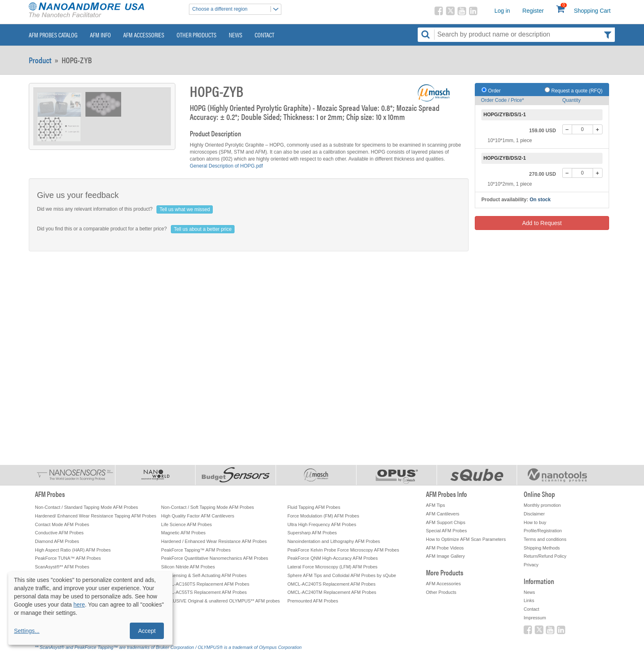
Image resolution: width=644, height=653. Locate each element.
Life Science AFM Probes (186, 524)
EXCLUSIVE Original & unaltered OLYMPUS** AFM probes (220, 601)
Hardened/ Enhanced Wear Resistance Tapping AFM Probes (96, 516)
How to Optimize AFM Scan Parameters (466, 539)
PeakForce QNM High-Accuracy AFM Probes (333, 558)
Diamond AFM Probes (57, 541)
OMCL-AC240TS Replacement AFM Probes (332, 584)
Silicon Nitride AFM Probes (188, 567)
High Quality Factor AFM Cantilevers (198, 516)
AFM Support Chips (446, 522)
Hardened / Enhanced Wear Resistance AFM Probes (214, 541)
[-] (567, 129)
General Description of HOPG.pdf (226, 166)
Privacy (531, 565)
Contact (264, 35)
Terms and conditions (545, 539)
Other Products (197, 35)
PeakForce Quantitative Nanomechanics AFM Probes (214, 558)
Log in (502, 11)
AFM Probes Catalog (53, 35)
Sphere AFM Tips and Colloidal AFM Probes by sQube (342, 575)
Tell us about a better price (203, 229)
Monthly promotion (542, 505)
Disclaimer (534, 514)
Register (533, 11)
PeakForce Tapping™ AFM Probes (196, 550)
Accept (147, 631)
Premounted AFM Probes (313, 601)
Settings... (27, 631)
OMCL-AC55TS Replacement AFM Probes (204, 592)
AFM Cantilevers (443, 514)
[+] (598, 129)
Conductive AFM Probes (59, 533)
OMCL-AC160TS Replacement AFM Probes (205, 584)
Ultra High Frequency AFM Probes (322, 524)
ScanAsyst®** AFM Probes (62, 567)
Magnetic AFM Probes (183, 533)
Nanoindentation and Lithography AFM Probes (334, 541)
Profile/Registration (543, 531)
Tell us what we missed (185, 209)
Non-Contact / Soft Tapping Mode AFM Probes (207, 507)
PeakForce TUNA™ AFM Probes (68, 558)
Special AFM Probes (446, 531)
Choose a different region (237, 9)
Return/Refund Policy (545, 556)
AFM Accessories (144, 35)
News (236, 35)
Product (40, 60)
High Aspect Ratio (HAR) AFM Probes (73, 550)
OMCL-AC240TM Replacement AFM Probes (332, 592)
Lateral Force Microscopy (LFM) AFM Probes (332, 567)
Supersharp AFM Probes (312, 533)
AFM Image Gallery (445, 556)
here (79, 605)
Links (529, 600)
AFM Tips (435, 505)
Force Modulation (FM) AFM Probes (323, 516)
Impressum (535, 618)
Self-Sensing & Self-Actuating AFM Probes (204, 575)
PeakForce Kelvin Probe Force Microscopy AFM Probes (343, 550)
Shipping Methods (542, 548)
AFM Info (100, 35)
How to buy (535, 522)
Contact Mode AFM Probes (62, 524)
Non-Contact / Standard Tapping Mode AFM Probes (86, 507)
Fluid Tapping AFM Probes (314, 507)
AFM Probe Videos (445, 548)
